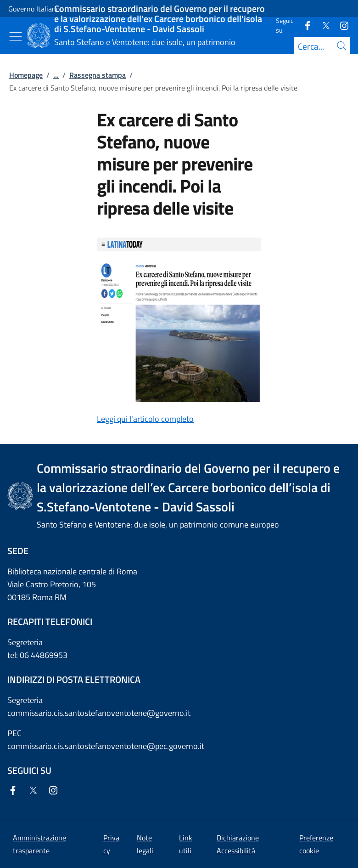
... (56, 75)
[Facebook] (304, 25)
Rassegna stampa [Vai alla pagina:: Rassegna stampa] (98, 75)
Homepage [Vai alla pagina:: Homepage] (26, 75)
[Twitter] (322, 25)
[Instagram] (341, 25)
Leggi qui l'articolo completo (145, 419)
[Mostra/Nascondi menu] (16, 36)
